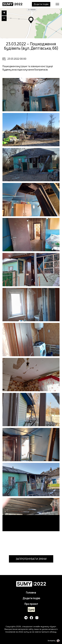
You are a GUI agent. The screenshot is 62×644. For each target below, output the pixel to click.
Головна (31, 593)
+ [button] (4, 13)
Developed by (52, 641)
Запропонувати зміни (31, 559)
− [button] (4, 18)
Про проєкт (31, 604)
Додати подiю (41, 4)
